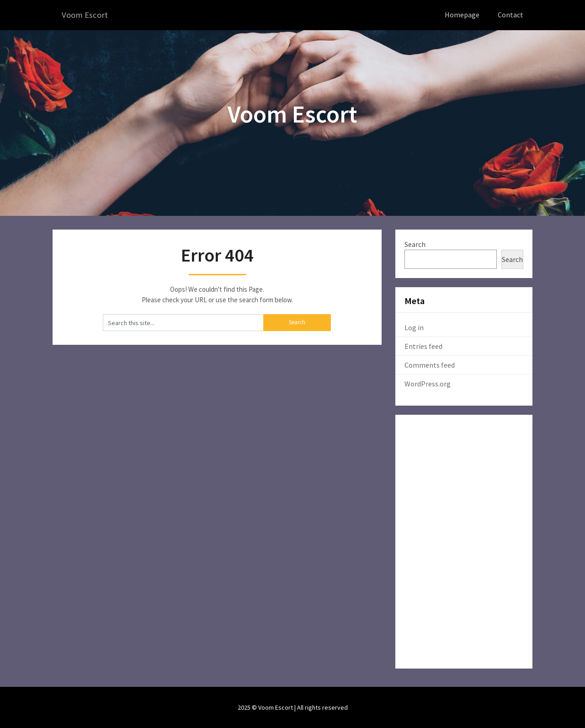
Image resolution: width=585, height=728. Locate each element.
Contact (511, 15)
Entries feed (423, 346)
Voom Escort (86, 15)
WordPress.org (428, 383)
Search (415, 244)
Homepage (462, 15)
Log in (414, 327)
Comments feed (430, 364)
